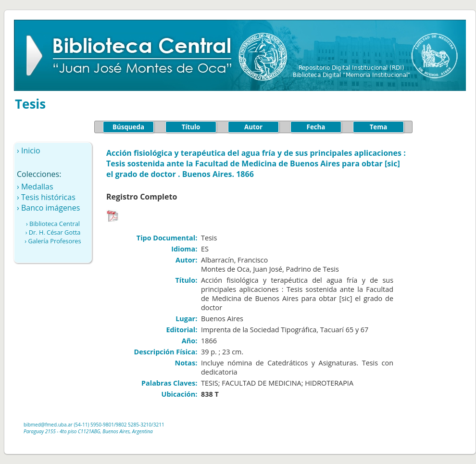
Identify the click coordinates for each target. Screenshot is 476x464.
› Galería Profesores (53, 241)
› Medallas (35, 187)
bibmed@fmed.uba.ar (48, 425)
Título (191, 127)
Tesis (30, 104)
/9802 (120, 425)
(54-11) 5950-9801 (94, 425)
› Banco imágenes (48, 208)
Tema (379, 127)
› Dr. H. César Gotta (53, 232)
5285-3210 (140, 425)
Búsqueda (128, 127)
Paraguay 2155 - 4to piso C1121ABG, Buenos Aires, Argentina (88, 431)
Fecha (316, 127)
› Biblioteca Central (53, 224)
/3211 (158, 425)
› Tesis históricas (46, 197)
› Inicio (29, 150)
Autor (253, 127)
